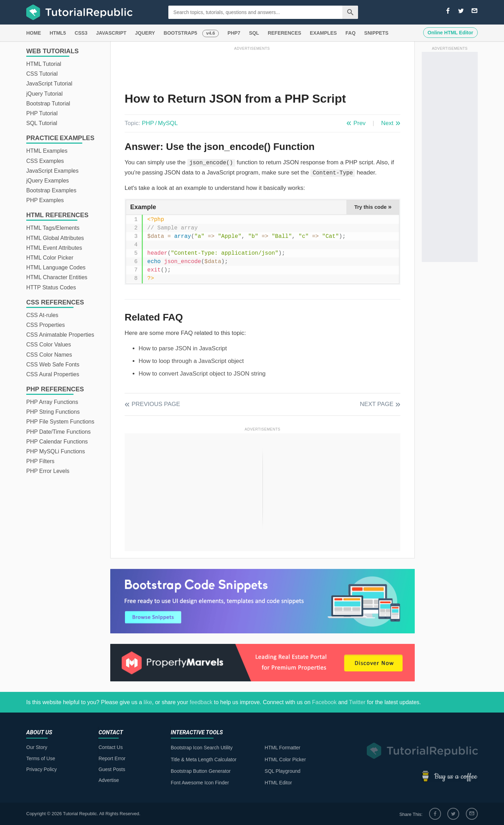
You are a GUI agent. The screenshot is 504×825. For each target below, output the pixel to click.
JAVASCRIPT (111, 33)
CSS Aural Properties (53, 374)
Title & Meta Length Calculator (204, 759)
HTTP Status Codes (51, 287)
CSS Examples (45, 161)
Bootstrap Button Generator (201, 771)
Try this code (373, 207)
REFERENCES (285, 33)
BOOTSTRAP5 (181, 33)
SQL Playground (282, 771)
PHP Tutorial (42, 113)
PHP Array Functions (52, 402)
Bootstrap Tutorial (48, 104)
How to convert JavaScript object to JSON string (202, 374)
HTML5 (58, 33)
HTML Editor (278, 783)
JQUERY (145, 33)
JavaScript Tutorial (49, 84)
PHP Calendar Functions (57, 442)
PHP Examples (45, 200)
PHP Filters (40, 461)
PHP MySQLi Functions (56, 451)
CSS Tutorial (42, 74)
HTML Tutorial (44, 64)
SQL (254, 33)
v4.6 (211, 33)
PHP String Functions (53, 412)
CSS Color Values (49, 345)
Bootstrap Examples (51, 190)
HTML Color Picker (50, 258)
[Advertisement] (252, 68)
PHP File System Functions (60, 422)
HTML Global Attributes (55, 238)
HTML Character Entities (57, 277)
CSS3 (81, 33)
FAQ (351, 33)
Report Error (112, 758)
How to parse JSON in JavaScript (183, 348)
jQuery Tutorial (44, 94)
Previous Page (156, 404)
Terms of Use (41, 758)
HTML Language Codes (56, 267)
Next (387, 123)
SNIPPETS (376, 33)
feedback (201, 702)
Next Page (377, 404)
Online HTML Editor (450, 33)
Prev (360, 123)
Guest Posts (112, 769)
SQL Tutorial (42, 123)
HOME (34, 33)
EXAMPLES (323, 33)
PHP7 (234, 33)
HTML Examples (47, 151)
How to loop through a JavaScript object (191, 361)
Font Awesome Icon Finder (200, 783)
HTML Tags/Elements (53, 228)
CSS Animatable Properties (60, 335)
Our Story (37, 747)
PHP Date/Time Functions (58, 432)
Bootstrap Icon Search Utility (202, 748)
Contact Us (110, 747)
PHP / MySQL (160, 123)
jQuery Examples (48, 181)
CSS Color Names (49, 355)
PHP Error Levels (48, 471)
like (148, 702)
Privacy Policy (41, 769)
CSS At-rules (42, 315)
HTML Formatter (282, 748)
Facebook (324, 702)
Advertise (108, 780)
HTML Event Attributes (54, 248)
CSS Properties (45, 325)
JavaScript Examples (52, 171)
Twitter (357, 702)
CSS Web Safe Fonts (53, 365)
